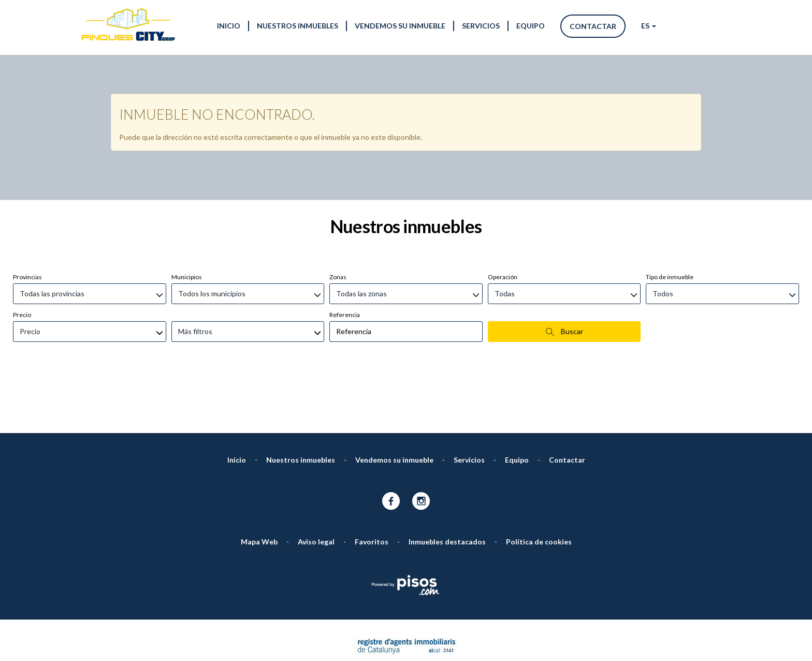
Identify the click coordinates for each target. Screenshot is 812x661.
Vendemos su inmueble (400, 26)
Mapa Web (259, 487)
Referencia (345, 260)
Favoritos (372, 487)
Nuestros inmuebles (298, 26)
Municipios (187, 222)
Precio (22, 260)
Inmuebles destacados (447, 487)
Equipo (531, 26)
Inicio (229, 26)
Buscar (564, 277)
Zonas (338, 222)
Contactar (593, 26)
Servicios (481, 26)
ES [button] (649, 26)
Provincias (27, 222)
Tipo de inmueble (670, 222)
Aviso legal (316, 487)
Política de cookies (539, 487)
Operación (503, 222)
